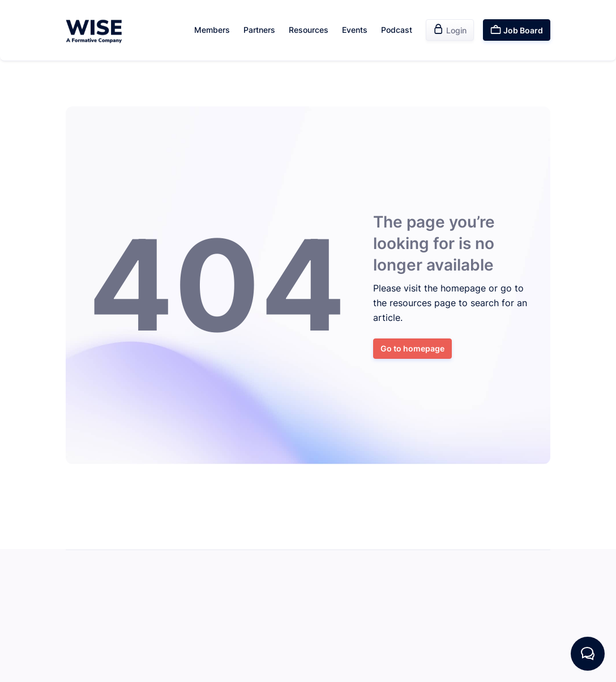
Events (355, 30)
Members (212, 30)
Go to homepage (412, 348)
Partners (259, 30)
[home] (94, 30)
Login (450, 29)
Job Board (517, 29)
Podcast (397, 30)
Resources (309, 30)
